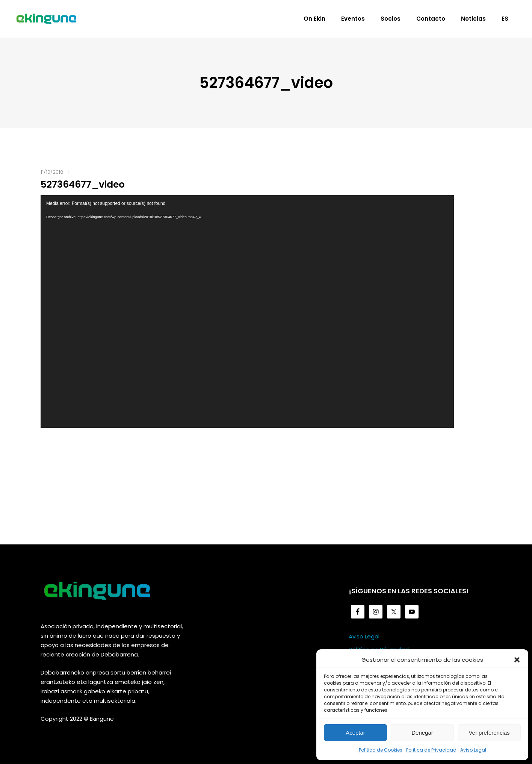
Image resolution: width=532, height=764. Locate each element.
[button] (517, 660)
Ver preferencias (489, 733)
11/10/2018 (52, 172)
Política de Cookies (381, 750)
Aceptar (355, 733)
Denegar (422, 733)
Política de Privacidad (431, 750)
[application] (247, 312)
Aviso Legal (473, 750)
